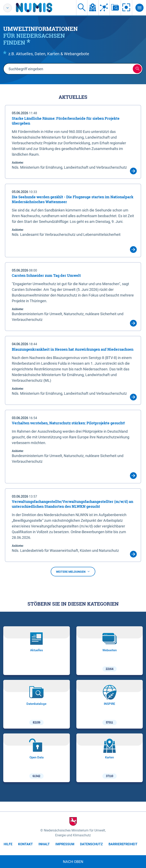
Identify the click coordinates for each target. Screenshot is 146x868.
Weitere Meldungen (73, 572)
